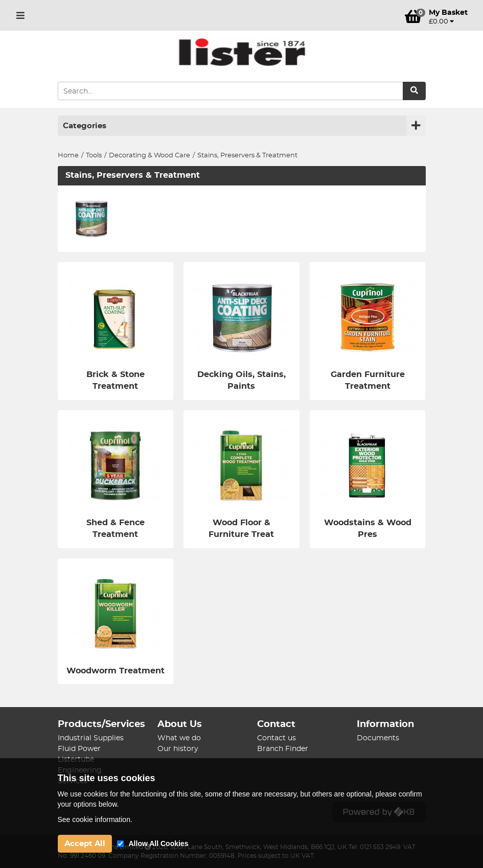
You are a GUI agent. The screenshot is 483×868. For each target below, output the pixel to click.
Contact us (277, 738)
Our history (178, 749)
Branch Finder (283, 749)
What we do (179, 738)
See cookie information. (95, 819)
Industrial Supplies (91, 738)
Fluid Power (79, 749)
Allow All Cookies (159, 843)
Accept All (85, 844)
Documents (378, 738)
